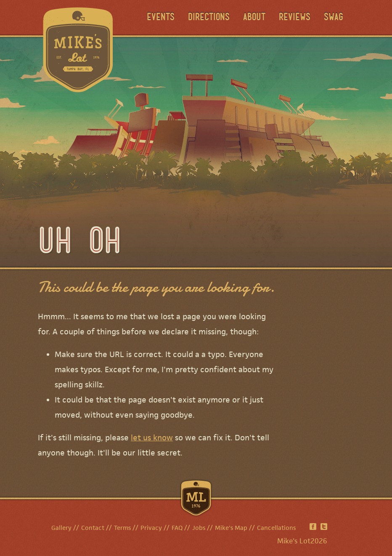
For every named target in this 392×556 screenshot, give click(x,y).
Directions (209, 18)
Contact (93, 528)
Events (161, 18)
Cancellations (276, 528)
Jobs (199, 528)
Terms (122, 528)
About (254, 18)
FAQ (177, 528)
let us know (152, 438)
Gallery (61, 528)
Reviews (295, 18)
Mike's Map (231, 528)
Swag (334, 18)
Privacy (151, 528)
